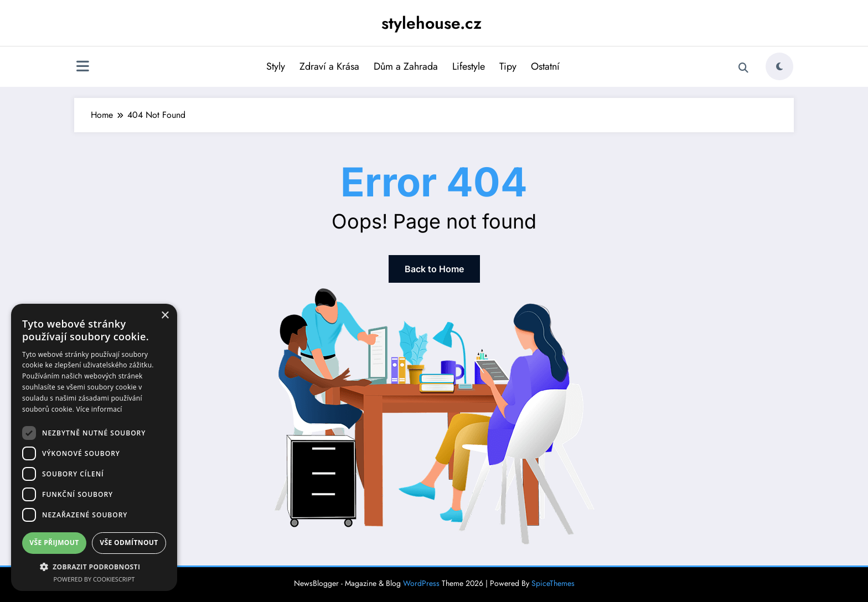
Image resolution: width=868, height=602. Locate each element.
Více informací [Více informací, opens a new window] (99, 409)
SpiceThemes (553, 583)
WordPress (421, 583)
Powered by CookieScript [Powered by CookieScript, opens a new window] (94, 579)
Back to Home (434, 269)
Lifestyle (469, 66)
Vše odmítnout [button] (129, 543)
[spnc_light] (779, 66)
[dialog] (94, 447)
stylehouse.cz (432, 23)
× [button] (165, 316)
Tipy (508, 66)
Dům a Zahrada (406, 66)
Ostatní (545, 66)
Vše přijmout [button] (54, 543)
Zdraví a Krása (329, 66)
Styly (276, 66)
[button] (94, 567)
